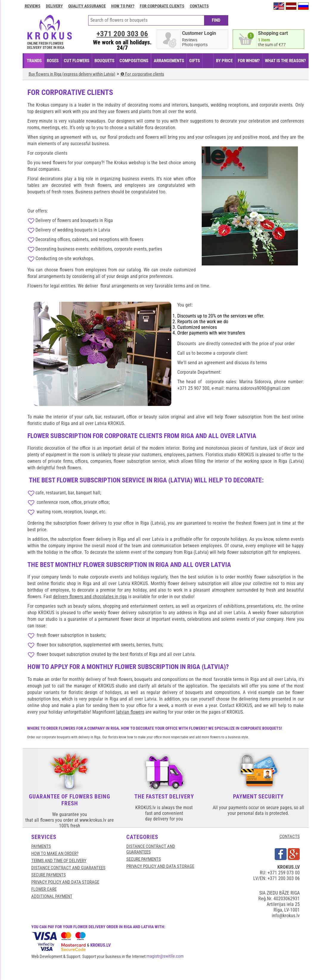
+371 (122, 34)
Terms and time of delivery (59, 861)
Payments (41, 846)
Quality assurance (87, 6)
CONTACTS (290, 837)
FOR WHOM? (249, 61)
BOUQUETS (104, 61)
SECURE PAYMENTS (49, 875)
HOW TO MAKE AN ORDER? (55, 854)
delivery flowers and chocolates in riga (90, 597)
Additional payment (52, 896)
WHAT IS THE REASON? (285, 61)
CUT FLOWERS (77, 61)
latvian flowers (130, 712)
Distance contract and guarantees (68, 868)
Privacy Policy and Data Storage (65, 882)
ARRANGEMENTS (169, 61)
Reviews (33, 6)
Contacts (199, 6)
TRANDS (34, 61)
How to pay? (123, 6)
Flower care (44, 889)
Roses (53, 61)
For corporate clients (162, 6)
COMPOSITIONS (134, 61)
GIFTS (195, 61)
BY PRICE (224, 61)
